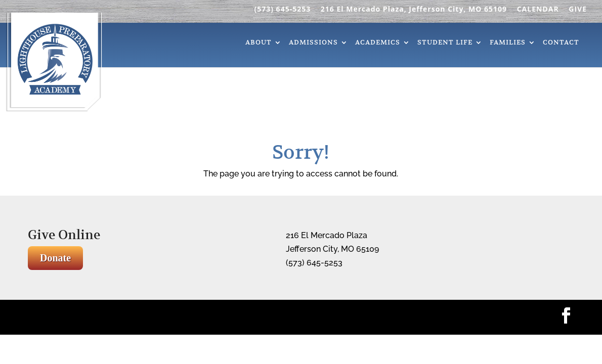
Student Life (445, 43)
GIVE (578, 10)
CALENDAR (538, 10)
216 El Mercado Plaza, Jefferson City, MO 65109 (414, 10)
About (259, 43)
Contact (561, 43)
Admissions (313, 43)
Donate (55, 258)
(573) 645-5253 (282, 10)
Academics (378, 43)
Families (508, 43)
